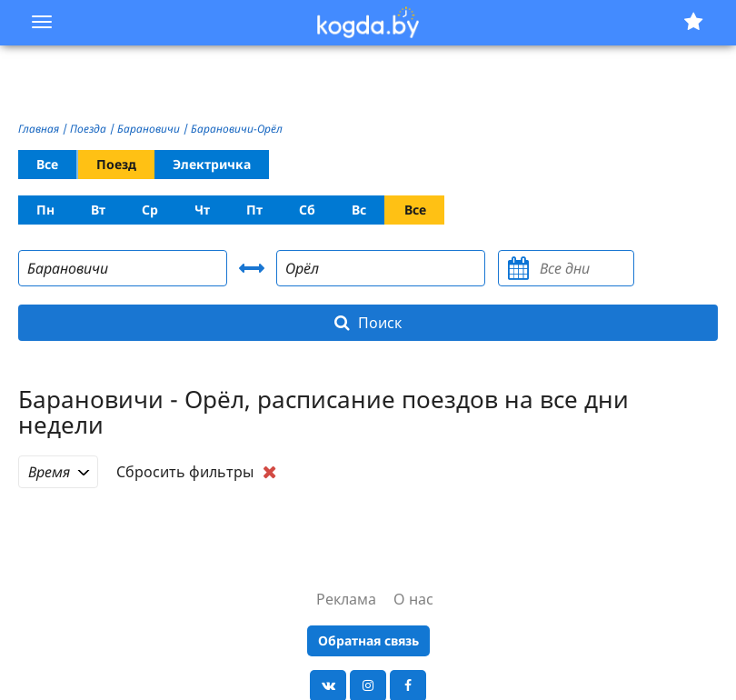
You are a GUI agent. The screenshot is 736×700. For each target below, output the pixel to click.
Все (47, 164)
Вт (98, 210)
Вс (359, 210)
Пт (254, 210)
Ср (150, 210)
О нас (413, 599)
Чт (202, 210)
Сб (307, 210)
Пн (45, 210)
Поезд (116, 164)
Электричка (212, 164)
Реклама (346, 599)
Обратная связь (368, 640)
